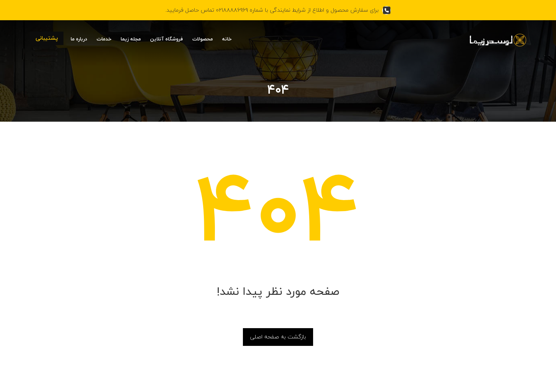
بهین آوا (149, 384)
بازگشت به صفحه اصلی (278, 337)
